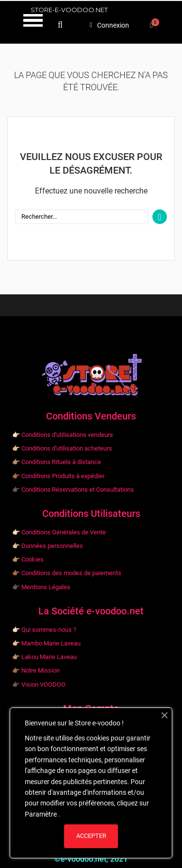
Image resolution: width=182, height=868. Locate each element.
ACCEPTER (91, 836)
